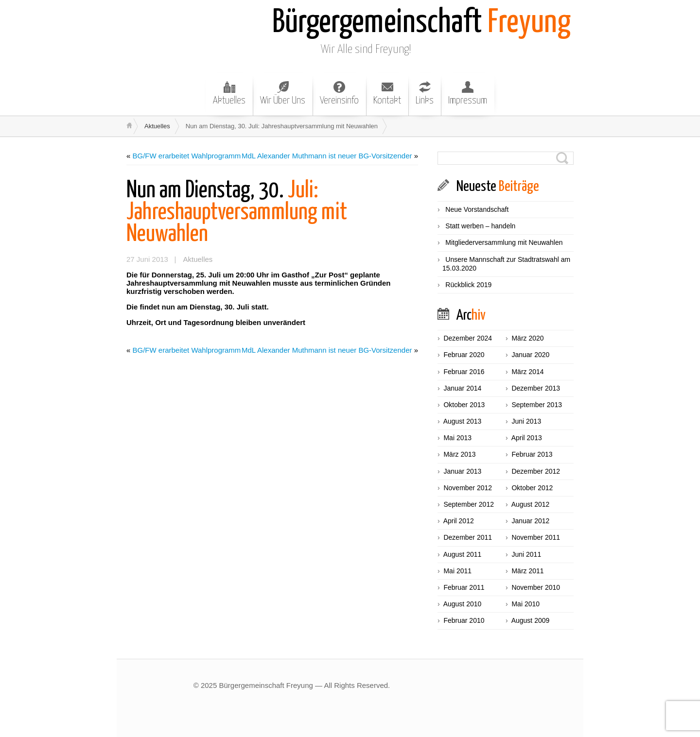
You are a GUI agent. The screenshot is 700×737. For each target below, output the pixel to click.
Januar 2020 (530, 355)
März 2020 (527, 338)
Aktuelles (229, 93)
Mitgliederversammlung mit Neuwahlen (504, 242)
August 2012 (531, 504)
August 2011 (463, 554)
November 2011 (536, 537)
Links (425, 93)
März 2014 (527, 372)
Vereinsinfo (339, 93)
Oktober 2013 (464, 405)
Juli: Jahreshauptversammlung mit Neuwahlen (237, 213)
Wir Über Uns (283, 93)
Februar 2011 (464, 587)
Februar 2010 (464, 620)
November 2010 (536, 587)
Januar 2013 (462, 471)
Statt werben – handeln (480, 226)
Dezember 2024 (468, 338)
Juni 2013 (526, 421)
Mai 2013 (457, 438)
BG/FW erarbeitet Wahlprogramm (187, 156)
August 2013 (463, 421)
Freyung (421, 23)
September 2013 (537, 405)
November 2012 (468, 488)
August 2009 (531, 620)
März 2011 (527, 571)
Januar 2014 (462, 388)
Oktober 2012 (532, 488)
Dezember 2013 (536, 388)
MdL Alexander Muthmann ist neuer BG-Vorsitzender (327, 156)
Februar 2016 (464, 372)
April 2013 (527, 438)
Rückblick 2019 (468, 285)
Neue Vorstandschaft (477, 209)
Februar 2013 (532, 454)
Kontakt (387, 93)
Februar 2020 (464, 355)
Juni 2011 (526, 554)
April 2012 (459, 521)
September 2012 (469, 504)
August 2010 (463, 604)
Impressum (468, 93)
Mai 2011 (457, 571)
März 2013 (459, 454)
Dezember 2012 (536, 471)
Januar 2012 (530, 521)
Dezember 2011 (468, 537)
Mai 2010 (525, 604)
